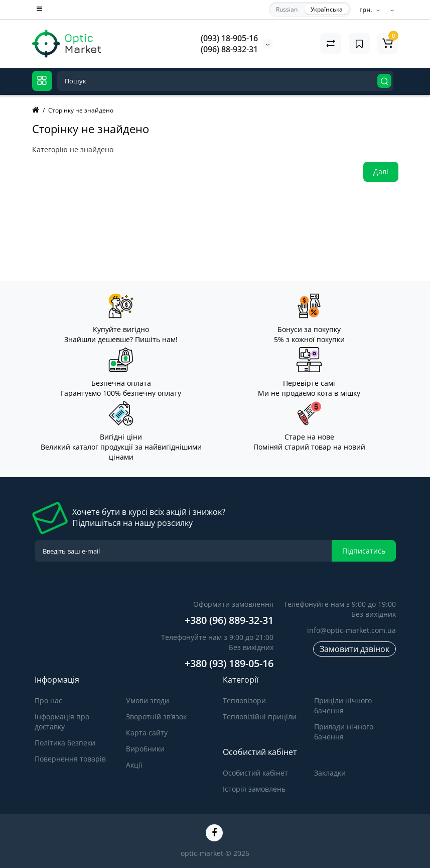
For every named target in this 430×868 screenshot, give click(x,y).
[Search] (384, 81)
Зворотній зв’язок (156, 717)
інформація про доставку (62, 722)
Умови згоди (148, 700)
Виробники (145, 749)
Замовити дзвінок (354, 649)
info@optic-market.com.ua (351, 630)
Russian (287, 9)
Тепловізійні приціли (260, 717)
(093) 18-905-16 (229, 38)
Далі (381, 172)
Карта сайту (147, 733)
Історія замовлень (254, 789)
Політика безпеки (65, 743)
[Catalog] (42, 81)
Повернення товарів (70, 759)
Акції (134, 765)
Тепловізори (244, 700)
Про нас (48, 700)
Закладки (330, 773)
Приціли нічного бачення (343, 706)
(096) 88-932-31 (229, 49)
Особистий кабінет (255, 773)
